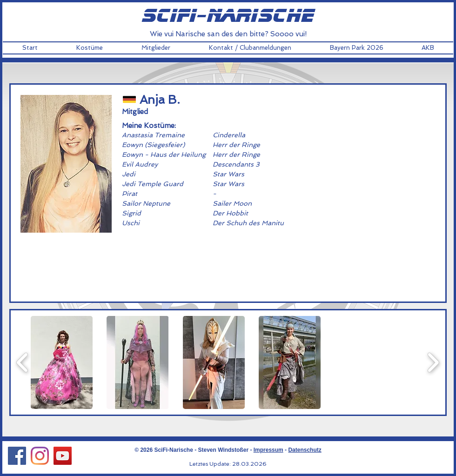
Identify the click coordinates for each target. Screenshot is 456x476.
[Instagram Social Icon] (40, 456)
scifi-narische (228, 16)
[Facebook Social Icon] (17, 456)
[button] (89, 48)
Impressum (268, 450)
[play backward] (23, 362)
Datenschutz (305, 450)
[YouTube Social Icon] (63, 456)
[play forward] (433, 362)
